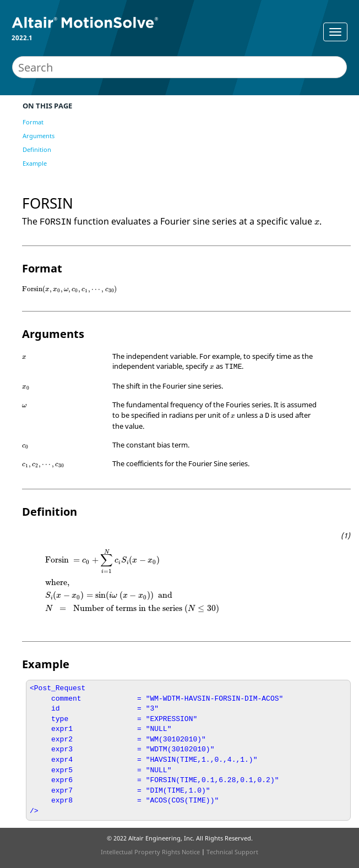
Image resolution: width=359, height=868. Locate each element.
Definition (37, 149)
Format (33, 122)
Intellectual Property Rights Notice (150, 852)
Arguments (39, 136)
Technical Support (232, 852)
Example (35, 163)
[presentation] (317, 223)
